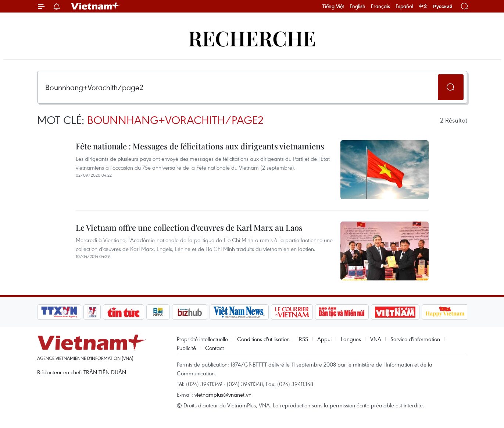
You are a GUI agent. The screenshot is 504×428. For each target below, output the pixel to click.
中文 (423, 6)
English (358, 6)
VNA (376, 339)
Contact (215, 348)
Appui (324, 339)
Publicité (186, 348)
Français (380, 6)
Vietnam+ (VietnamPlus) (96, 6)
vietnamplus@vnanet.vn (223, 395)
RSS (303, 339)
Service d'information (415, 339)
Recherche (252, 38)
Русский (443, 6)
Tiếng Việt (333, 6)
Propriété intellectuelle (202, 339)
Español (404, 6)
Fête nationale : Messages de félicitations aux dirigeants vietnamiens (200, 146)
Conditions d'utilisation (263, 339)
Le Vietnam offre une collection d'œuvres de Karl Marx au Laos (189, 227)
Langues (351, 339)
